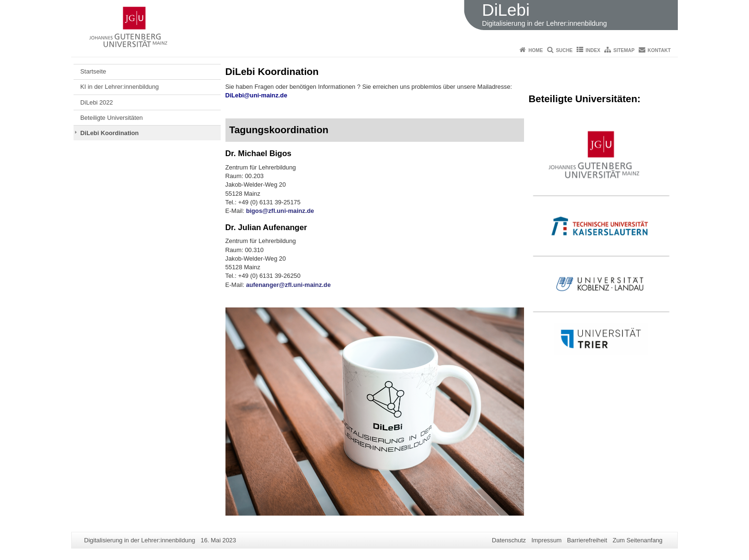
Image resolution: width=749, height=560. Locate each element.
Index (593, 50)
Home (535, 50)
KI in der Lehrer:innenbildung (119, 87)
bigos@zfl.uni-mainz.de (280, 211)
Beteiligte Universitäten (112, 118)
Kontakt (659, 50)
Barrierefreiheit (587, 540)
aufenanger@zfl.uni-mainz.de (288, 285)
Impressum (546, 540)
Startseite (93, 71)
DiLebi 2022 (96, 102)
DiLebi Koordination (109, 133)
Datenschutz (509, 540)
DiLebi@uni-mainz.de (257, 95)
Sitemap (624, 50)
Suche (564, 50)
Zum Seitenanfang (637, 540)
